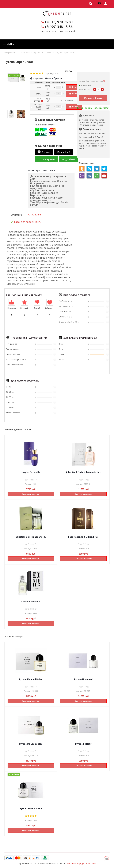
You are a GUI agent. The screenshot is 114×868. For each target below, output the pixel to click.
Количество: (85, 89)
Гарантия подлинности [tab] (26, 222)
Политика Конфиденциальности (81, 863)
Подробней (64, 152)
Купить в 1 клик (93, 98)
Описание (17, 215)
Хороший (24, 308)
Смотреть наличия (31, 494)
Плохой (37, 308)
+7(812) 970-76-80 (59, 22)
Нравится (12, 308)
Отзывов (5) (35, 215)
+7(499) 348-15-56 (59, 27)
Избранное (50, 308)
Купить (74, 87)
